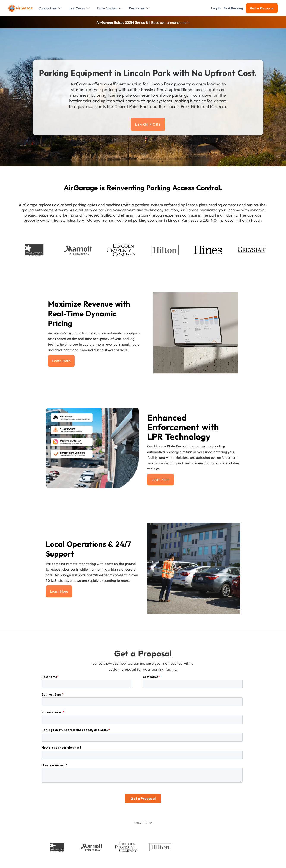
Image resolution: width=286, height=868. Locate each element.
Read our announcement (170, 22)
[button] (50, 8)
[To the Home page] (21, 8)
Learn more (148, 124)
